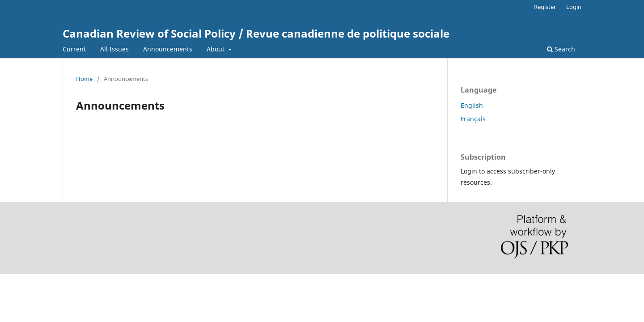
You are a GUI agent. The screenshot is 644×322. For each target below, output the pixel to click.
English (472, 105)
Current (74, 49)
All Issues (114, 49)
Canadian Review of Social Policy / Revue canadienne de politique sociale (256, 33)
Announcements (168, 49)
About (216, 49)
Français (473, 119)
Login (574, 7)
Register (545, 7)
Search (561, 49)
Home (84, 79)
